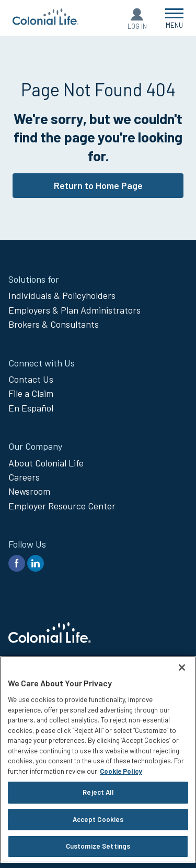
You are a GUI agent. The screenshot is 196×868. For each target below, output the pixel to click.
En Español (31, 408)
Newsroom (29, 491)
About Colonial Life (46, 463)
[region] (98, 759)
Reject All (98, 792)
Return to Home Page (98, 185)
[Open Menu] (174, 18)
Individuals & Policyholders (62, 295)
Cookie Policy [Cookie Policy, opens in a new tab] (121, 771)
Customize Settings (98, 846)
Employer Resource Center (62, 506)
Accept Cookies (98, 819)
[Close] (182, 667)
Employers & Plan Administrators (74, 310)
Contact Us (31, 379)
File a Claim (31, 393)
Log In (137, 26)
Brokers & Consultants (54, 324)
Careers (24, 477)
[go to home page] (45, 21)
